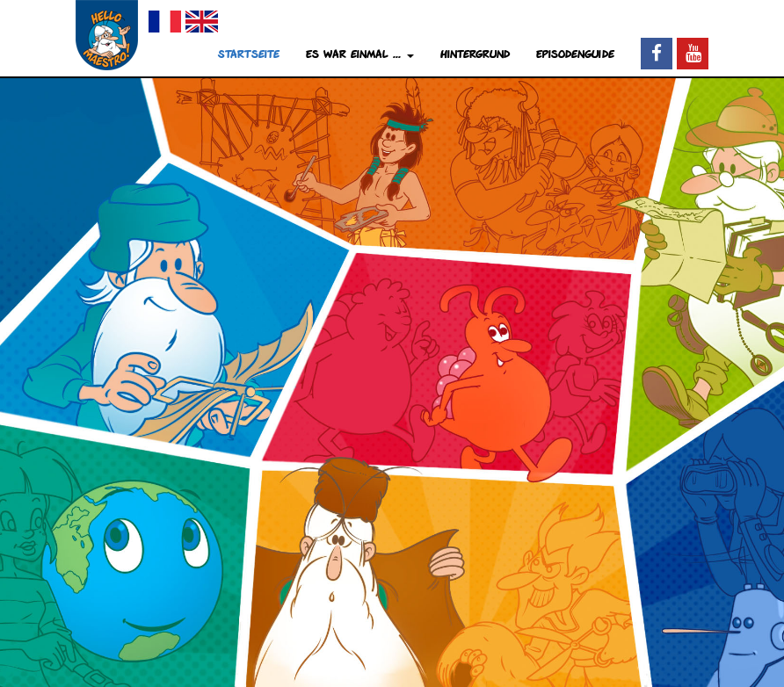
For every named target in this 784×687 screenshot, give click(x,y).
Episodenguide (575, 54)
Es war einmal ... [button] (360, 54)
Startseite (249, 54)
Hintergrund (475, 54)
